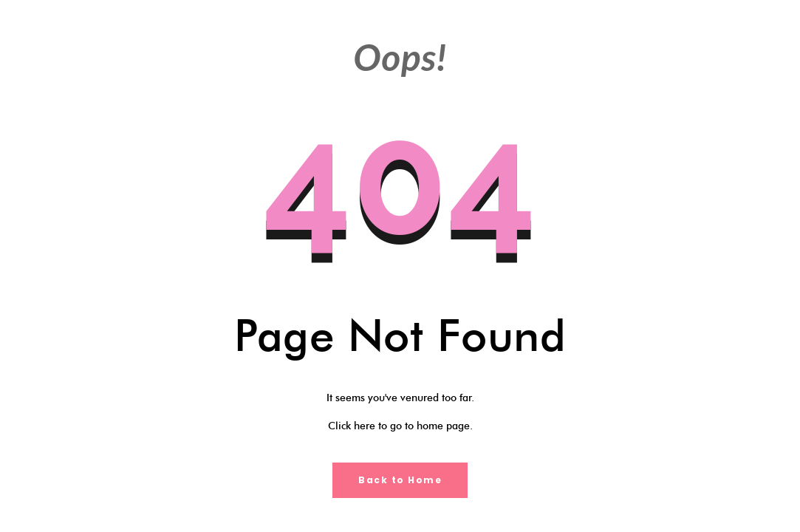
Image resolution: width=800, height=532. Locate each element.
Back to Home (400, 480)
